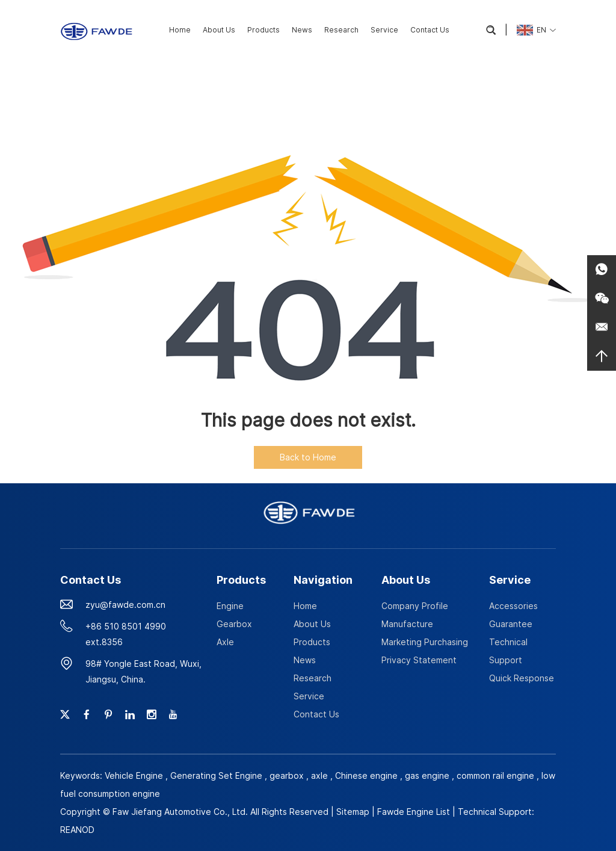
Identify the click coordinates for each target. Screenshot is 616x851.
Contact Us (430, 30)
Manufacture (407, 624)
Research (341, 30)
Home (180, 30)
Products (263, 30)
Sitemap (353, 812)
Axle (225, 642)
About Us (219, 30)
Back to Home (308, 457)
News (302, 30)
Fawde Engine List (414, 812)
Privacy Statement (419, 660)
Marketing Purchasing (425, 642)
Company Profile (415, 606)
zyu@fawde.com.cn (125, 605)
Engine (230, 606)
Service (384, 30)
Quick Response (522, 678)
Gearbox (234, 624)
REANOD (77, 830)
